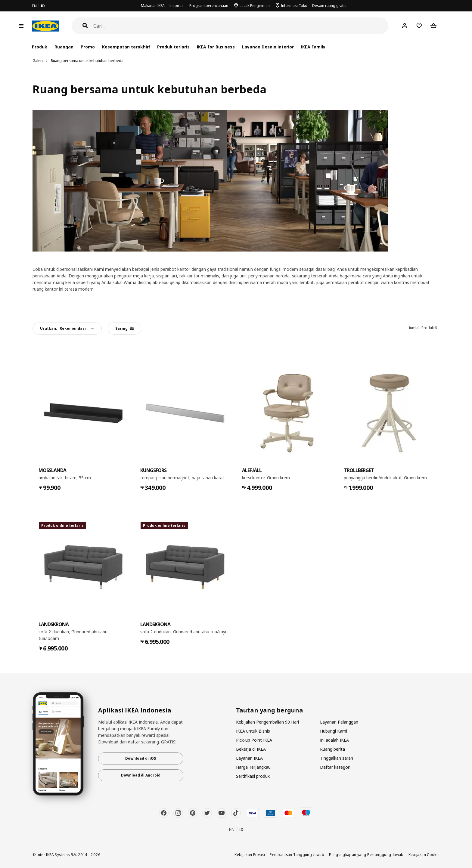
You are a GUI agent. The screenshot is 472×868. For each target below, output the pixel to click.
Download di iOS (141, 758)
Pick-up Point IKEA (254, 740)
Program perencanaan (209, 6)
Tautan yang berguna (270, 710)
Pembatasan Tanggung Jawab (297, 854)
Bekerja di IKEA (251, 749)
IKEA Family (313, 47)
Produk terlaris (173, 47)
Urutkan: (63, 328)
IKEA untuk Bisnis (253, 731)
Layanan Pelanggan (339, 722)
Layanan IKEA (249, 758)
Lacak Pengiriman (255, 6)
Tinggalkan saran (337, 758)
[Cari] (241, 26)
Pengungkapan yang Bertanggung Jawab (366, 854)
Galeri (38, 61)
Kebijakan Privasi (250, 854)
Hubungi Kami (334, 731)
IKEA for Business (216, 47)
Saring (124, 328)
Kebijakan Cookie (424, 854)
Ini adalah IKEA (334, 740)
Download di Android (141, 775)
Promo (88, 47)
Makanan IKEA (153, 6)
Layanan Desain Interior (268, 47)
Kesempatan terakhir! (126, 47)
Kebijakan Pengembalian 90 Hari (267, 722)
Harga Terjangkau (253, 767)
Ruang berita (332, 749)
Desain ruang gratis (329, 6)
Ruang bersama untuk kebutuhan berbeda (87, 61)
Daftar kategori (335, 767)
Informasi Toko (294, 6)
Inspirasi (177, 6)
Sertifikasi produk (253, 776)
